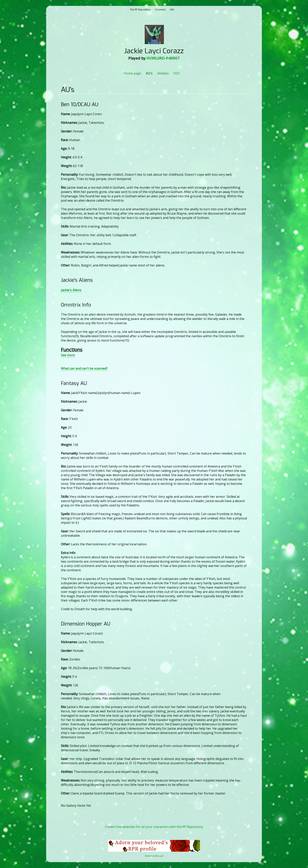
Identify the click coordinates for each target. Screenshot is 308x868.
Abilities (163, 73)
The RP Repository (140, 10)
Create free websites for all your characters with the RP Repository (154, 827)
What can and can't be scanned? (84, 368)
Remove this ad (154, 856)
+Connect (160, 10)
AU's (149, 73)
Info (172, 10)
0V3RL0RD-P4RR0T (163, 58)
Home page (132, 73)
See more (68, 355)
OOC (177, 73)
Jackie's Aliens (71, 290)
